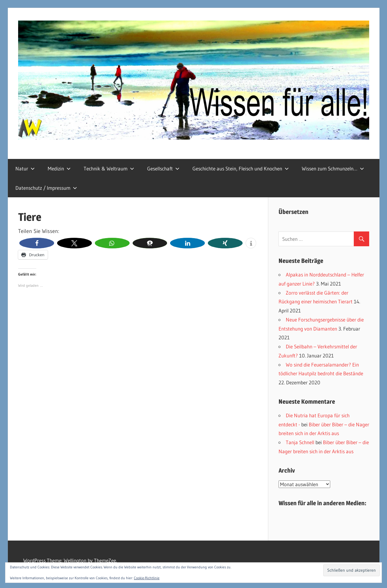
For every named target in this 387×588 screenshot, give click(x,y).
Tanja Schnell (300, 442)
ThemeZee (105, 560)
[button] (37, 243)
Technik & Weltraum (109, 168)
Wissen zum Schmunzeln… (333, 168)
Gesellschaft (163, 168)
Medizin (59, 168)
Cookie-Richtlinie (147, 578)
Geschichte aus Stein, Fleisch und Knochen (241, 168)
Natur (25, 168)
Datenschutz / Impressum (46, 188)
